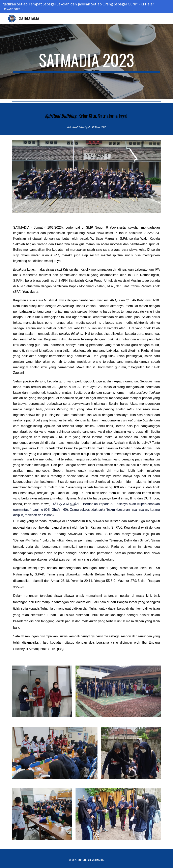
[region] (86, 6)
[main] (87, 62)
